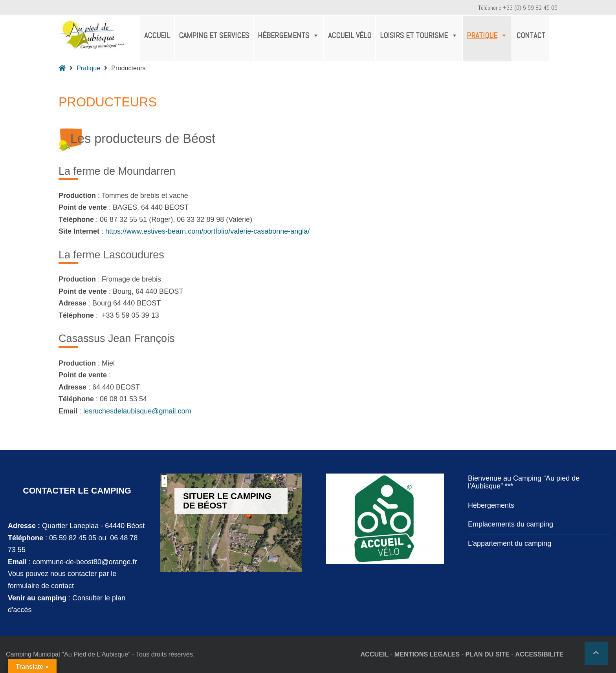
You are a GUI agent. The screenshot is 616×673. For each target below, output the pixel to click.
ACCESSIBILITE (539, 654)
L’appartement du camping (510, 543)
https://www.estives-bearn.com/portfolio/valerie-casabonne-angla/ (207, 231)
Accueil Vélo (350, 35)
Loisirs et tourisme (419, 35)
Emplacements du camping (511, 524)
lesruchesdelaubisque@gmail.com (137, 411)
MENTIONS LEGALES (427, 654)
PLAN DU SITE (488, 654)
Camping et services (214, 35)
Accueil (157, 35)
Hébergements (289, 35)
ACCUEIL (374, 654)
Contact (531, 35)
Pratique (487, 35)
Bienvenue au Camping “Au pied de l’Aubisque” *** (524, 482)
